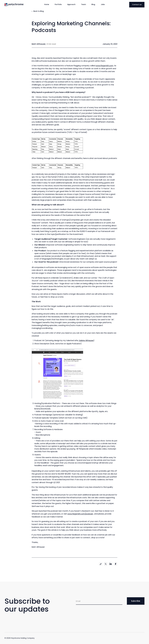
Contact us (137, 5)
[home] (19, 5)
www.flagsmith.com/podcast (80, 514)
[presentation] (94, 611)
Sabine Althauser (86, 340)
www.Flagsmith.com (104, 66)
